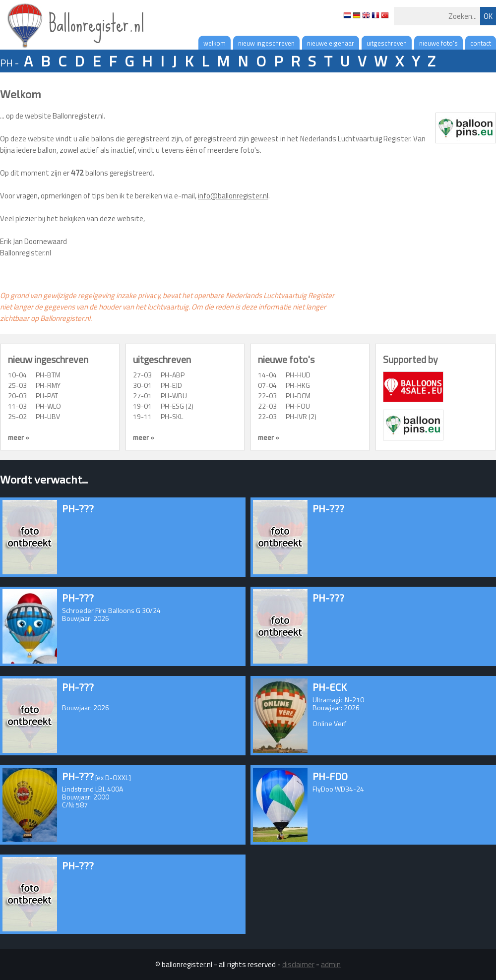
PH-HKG (298, 385)
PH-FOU (298, 406)
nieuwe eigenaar (331, 43)
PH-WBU (174, 396)
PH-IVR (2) (301, 416)
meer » (19, 437)
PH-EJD (171, 385)
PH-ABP (173, 375)
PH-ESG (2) (177, 406)
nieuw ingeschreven (266, 43)
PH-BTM (48, 375)
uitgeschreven (387, 43)
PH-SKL (172, 416)
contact (481, 43)
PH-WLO (48, 406)
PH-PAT (47, 396)
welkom (215, 43)
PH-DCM (298, 396)
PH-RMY (48, 385)
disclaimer (298, 964)
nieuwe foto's (438, 43)
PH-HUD (298, 375)
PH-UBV (48, 416)
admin (331, 964)
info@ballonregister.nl (233, 196)
